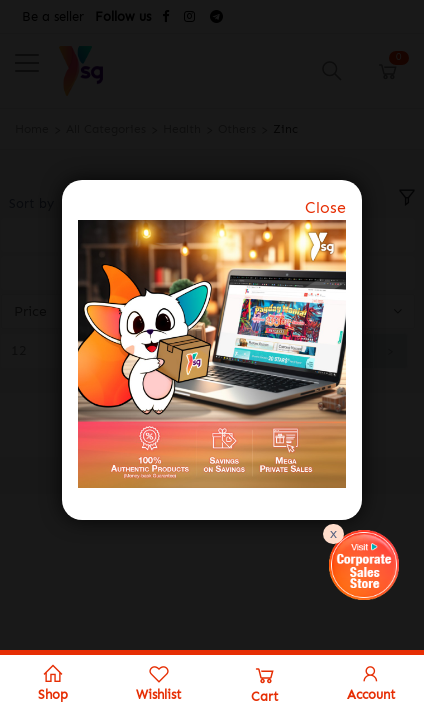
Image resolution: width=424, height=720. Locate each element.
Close (325, 207)
